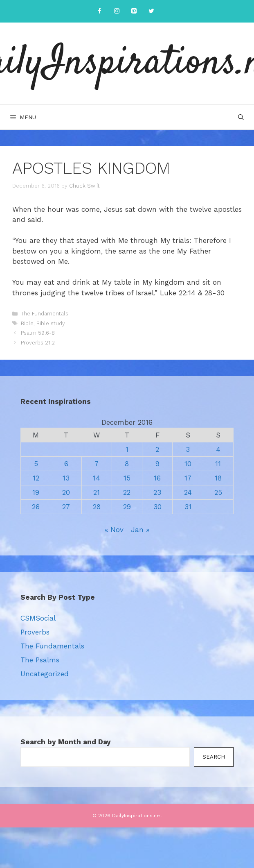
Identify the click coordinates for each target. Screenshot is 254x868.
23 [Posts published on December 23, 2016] (157, 492)
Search (214, 757)
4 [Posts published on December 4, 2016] (218, 449)
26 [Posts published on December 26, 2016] (36, 507)
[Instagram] (117, 11)
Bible (27, 323)
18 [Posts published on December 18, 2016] (218, 478)
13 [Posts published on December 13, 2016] (66, 478)
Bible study (51, 323)
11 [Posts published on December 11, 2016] (218, 464)
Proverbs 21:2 (38, 343)
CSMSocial (38, 618)
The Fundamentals (45, 314)
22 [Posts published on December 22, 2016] (127, 492)
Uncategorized (45, 674)
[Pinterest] (134, 11)
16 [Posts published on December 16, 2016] (157, 478)
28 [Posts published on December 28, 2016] (97, 507)
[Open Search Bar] (241, 117)
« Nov (114, 530)
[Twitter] (151, 11)
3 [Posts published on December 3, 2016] (188, 449)
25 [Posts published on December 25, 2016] (218, 492)
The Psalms (40, 660)
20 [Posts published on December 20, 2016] (66, 492)
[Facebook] (100, 11)
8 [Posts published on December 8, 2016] (127, 464)
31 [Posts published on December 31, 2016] (188, 507)
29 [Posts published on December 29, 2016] (127, 507)
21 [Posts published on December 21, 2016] (97, 492)
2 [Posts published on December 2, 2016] (157, 449)
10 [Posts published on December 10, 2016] (188, 464)
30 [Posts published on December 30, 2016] (157, 507)
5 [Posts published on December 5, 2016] (36, 464)
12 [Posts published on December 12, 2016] (36, 478)
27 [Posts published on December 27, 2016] (66, 507)
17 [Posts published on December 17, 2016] (188, 478)
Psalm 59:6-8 (38, 333)
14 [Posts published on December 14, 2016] (97, 478)
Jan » (140, 530)
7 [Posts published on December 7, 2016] (97, 464)
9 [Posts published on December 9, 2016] (157, 464)
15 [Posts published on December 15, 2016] (127, 478)
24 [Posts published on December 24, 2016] (188, 492)
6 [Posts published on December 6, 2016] (66, 464)
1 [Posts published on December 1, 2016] (127, 449)
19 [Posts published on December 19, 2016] (36, 492)
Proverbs (35, 632)
